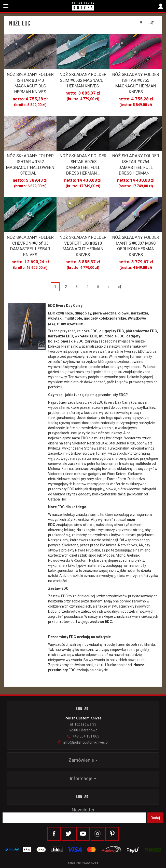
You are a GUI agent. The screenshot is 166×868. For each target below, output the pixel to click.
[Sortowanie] (152, 23)
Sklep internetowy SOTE (83, 863)
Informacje (83, 778)
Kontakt (83, 797)
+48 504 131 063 (83, 736)
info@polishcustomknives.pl (83, 742)
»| (120, 287)
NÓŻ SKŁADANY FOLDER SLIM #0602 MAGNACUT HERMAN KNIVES (83, 80)
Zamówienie (83, 760)
